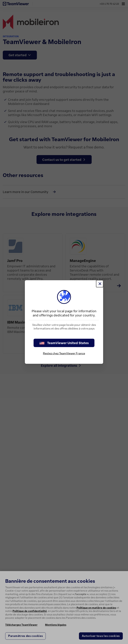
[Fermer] (100, 284)
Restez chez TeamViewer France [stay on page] (64, 353)
